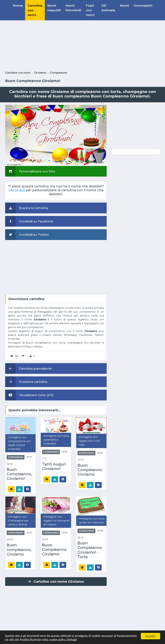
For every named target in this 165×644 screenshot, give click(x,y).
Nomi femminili (73, 8)
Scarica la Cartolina (27, 208)
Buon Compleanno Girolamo (90, 470)
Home (18, 5)
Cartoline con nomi (35, 10)
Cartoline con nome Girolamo (56, 582)
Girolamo (40, 73)
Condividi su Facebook (29, 221)
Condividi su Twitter (27, 235)
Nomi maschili (54, 8)
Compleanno (59, 73)
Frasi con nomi (90, 10)
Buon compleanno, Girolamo (19, 550)
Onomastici (143, 5)
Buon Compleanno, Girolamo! (19, 474)
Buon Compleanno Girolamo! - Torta (90, 550)
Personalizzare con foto (30, 171)
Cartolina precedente (28, 368)
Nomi (124, 5)
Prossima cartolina (26, 382)
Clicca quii (17, 190)
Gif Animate (108, 8)
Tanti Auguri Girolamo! (54, 466)
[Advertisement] (82, 45)
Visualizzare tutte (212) (29, 395)
